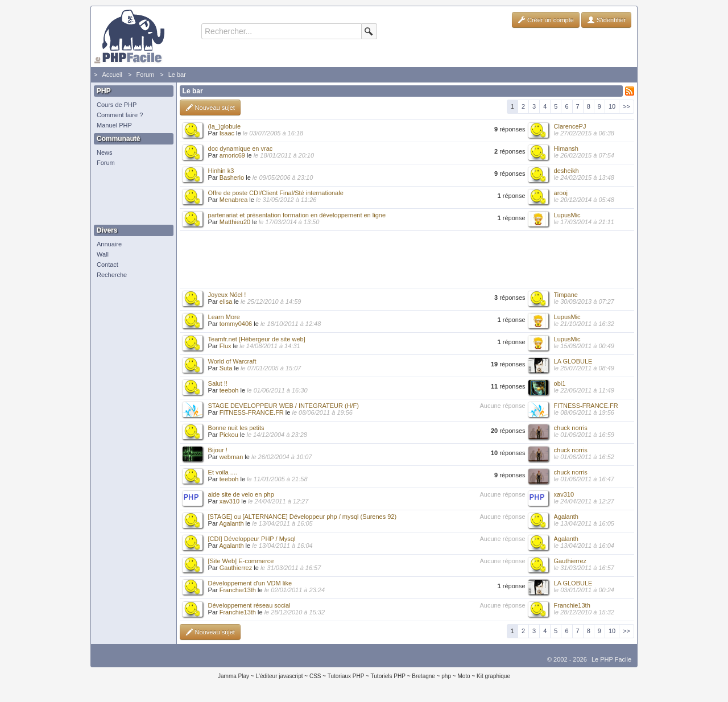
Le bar (177, 75)
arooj (561, 193)
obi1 (560, 383)
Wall (103, 254)
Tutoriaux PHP (346, 676)
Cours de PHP (117, 105)
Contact (107, 265)
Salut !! (218, 383)
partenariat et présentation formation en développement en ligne (297, 215)
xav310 (229, 501)
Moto (464, 676)
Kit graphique (493, 676)
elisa (226, 302)
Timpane (566, 295)
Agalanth (231, 523)
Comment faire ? (120, 115)
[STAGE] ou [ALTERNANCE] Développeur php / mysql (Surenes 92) (303, 517)
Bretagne (423, 676)
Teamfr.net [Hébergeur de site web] (257, 339)
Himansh (566, 148)
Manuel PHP (114, 125)
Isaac (227, 133)
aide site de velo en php (241, 494)
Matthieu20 (235, 222)
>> (626, 106)
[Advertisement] (131, 196)
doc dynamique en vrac (241, 148)
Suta (226, 368)
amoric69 (232, 155)
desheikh (566, 171)
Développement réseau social (249, 605)
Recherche (112, 275)
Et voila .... (223, 472)
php (446, 676)
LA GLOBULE (573, 361)
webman (231, 457)
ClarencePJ (570, 126)
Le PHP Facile (611, 659)
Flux (226, 346)
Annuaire (109, 244)
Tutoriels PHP (388, 676)
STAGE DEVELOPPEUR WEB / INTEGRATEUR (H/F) (284, 406)
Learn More (224, 317)
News (105, 152)
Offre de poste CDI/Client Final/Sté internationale (276, 193)
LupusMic (567, 215)
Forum (145, 75)
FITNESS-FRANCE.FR (252, 412)
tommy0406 (236, 324)
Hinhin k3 (221, 171)
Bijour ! (218, 450)
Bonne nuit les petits (236, 428)
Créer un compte (546, 20)
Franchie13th (238, 590)
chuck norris (571, 428)
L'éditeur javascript (279, 676)
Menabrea (234, 200)
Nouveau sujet (210, 108)
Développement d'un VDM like (250, 583)
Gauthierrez (236, 568)
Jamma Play (233, 676)
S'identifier (606, 20)
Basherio (232, 177)
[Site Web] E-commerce (241, 561)
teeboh (229, 390)
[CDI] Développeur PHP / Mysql (252, 539)
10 (612, 106)
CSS (315, 676)
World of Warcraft (232, 361)
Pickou (229, 435)
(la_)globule (224, 126)
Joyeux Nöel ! (227, 295)
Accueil (112, 75)
